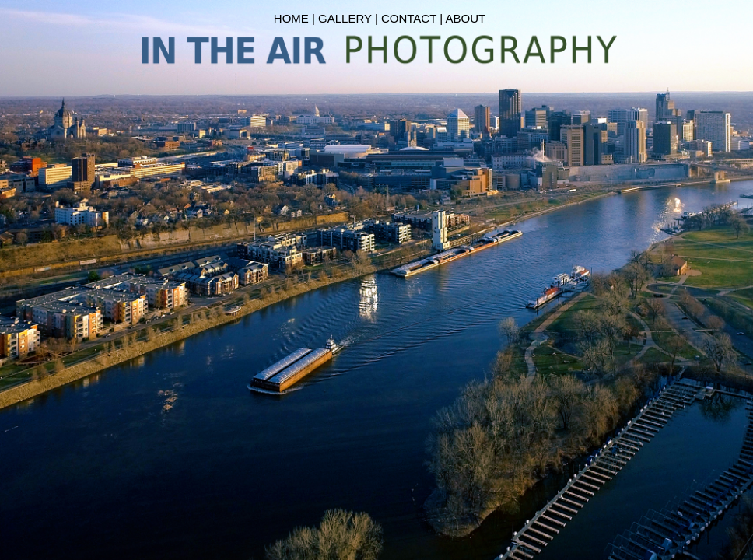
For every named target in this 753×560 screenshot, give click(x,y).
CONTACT (409, 18)
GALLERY (345, 18)
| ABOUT (462, 18)
